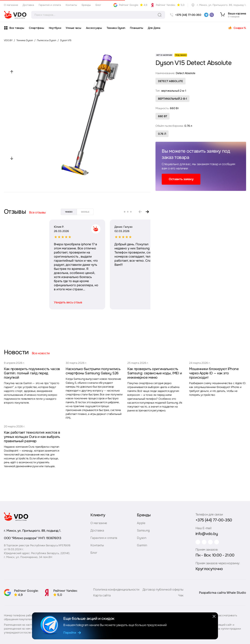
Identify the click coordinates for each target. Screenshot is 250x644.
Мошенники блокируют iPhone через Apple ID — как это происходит (214, 373)
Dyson (142, 536)
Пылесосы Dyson (47, 40)
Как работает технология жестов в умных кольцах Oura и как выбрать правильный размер (32, 437)
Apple (141, 521)
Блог (98, 5)
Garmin (142, 543)
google (85, 212)
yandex (69, 212)
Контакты (71, 5)
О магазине (11, 5)
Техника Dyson (116, 28)
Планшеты (137, 28)
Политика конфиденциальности (116, 591)
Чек (181, 597)
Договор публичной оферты (163, 591)
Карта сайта (102, 597)
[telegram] (206, 15)
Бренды (86, 5)
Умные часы (73, 28)
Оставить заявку (181, 179)
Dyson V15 (66, 40)
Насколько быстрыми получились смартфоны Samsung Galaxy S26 (93, 371)
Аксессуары (94, 28)
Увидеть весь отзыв (23, 302)
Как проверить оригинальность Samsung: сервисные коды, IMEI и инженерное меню (155, 373)
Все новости (41, 353)
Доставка (28, 5)
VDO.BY (8, 40)
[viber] (212, 15)
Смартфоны (36, 28)
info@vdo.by (207, 532)
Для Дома (154, 28)
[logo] (15, 15)
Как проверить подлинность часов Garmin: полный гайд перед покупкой (32, 373)
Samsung (143, 529)
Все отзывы (37, 212)
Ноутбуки (55, 28)
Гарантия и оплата (50, 5)
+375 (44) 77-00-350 (214, 518)
